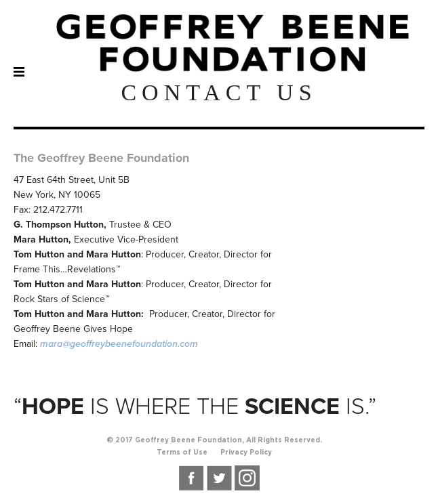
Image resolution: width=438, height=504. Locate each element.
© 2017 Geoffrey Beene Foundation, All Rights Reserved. (214, 440)
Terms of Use (182, 453)
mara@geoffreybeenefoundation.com (119, 344)
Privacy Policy (246, 453)
